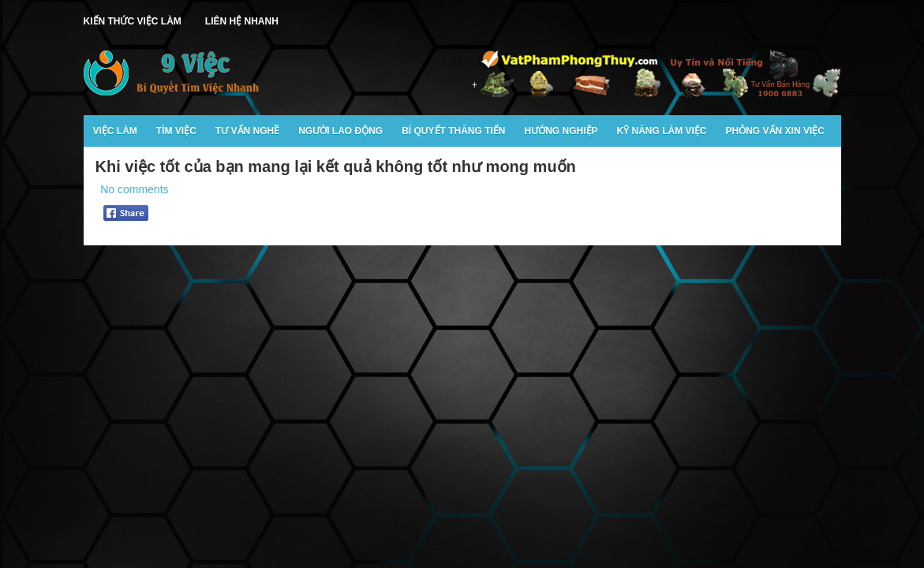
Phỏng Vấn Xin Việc (775, 131)
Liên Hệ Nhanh (242, 21)
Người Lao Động (340, 131)
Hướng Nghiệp (561, 131)
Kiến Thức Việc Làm (133, 21)
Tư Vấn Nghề (247, 131)
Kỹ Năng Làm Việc (662, 131)
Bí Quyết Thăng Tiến (453, 131)
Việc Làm (115, 131)
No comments (134, 189)
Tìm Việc (176, 131)
